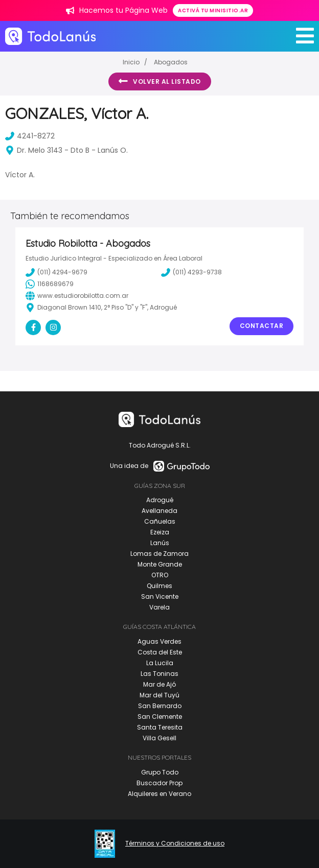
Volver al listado (160, 81)
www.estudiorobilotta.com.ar (77, 296)
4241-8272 (30, 136)
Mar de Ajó (159, 684)
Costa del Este (160, 652)
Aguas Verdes (159, 641)
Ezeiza (160, 532)
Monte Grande (160, 564)
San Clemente (160, 717)
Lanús (160, 543)
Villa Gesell (159, 738)
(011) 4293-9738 (191, 272)
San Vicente (160, 596)
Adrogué (160, 500)
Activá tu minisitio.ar (213, 10)
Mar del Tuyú (159, 695)
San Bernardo (160, 706)
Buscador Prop (159, 783)
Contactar (262, 326)
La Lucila (160, 663)
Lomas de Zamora (159, 554)
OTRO (160, 575)
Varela (159, 607)
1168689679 (50, 284)
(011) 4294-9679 (56, 272)
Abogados (171, 62)
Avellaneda (159, 511)
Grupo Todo (160, 772)
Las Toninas (159, 674)
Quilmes (159, 586)
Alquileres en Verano (159, 794)
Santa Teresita (160, 727)
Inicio (131, 62)
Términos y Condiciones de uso (175, 843)
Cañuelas (160, 521)
